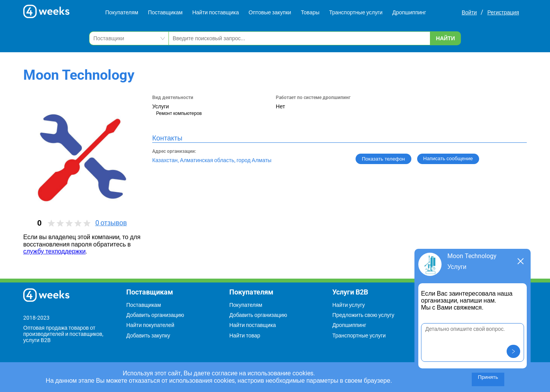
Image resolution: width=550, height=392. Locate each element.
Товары (310, 12)
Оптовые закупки (270, 12)
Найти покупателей (150, 325)
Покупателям (122, 12)
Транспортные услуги (356, 12)
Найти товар (245, 336)
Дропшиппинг (409, 12)
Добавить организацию (155, 315)
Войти (469, 12)
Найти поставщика (215, 12)
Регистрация (503, 12)
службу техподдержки (54, 251)
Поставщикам (165, 12)
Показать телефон (383, 159)
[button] (513, 351)
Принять (488, 377)
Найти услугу (349, 305)
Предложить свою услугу (363, 315)
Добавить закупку (148, 336)
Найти (446, 38)
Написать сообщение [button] (448, 158)
